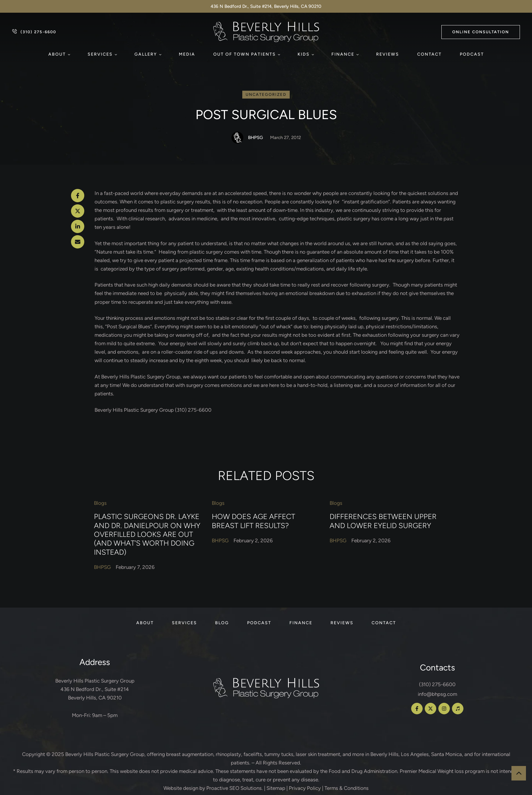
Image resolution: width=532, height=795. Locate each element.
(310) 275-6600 (437, 684)
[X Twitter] (78, 211)
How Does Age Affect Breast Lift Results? (253, 521)
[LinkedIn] (78, 226)
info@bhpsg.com (437, 694)
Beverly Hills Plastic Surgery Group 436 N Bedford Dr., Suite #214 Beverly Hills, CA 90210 (95, 689)
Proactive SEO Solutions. (235, 788)
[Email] (78, 242)
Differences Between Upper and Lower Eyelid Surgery (383, 521)
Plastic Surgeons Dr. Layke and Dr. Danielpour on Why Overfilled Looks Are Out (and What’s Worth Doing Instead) (147, 534)
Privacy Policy (305, 788)
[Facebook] (78, 196)
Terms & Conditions (347, 788)
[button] (481, 32)
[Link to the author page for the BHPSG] (237, 138)
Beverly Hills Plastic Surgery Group (105, 754)
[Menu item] (59, 54)
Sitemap (276, 788)
